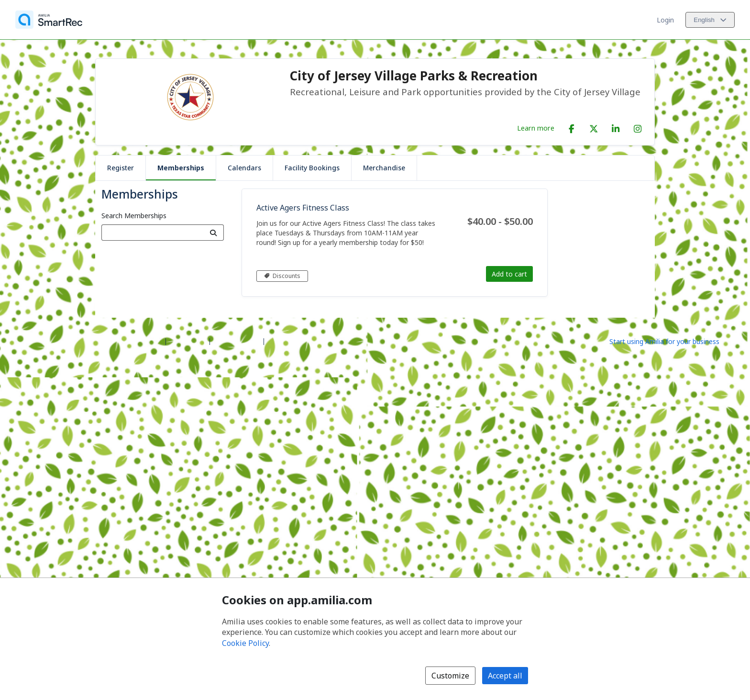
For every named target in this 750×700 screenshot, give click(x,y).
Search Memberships (134, 216)
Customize (450, 676)
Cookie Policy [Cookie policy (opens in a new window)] (245, 643)
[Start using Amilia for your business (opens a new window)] (673, 341)
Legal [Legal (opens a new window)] (276, 341)
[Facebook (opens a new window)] (572, 127)
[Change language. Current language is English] (710, 20)
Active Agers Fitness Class (303, 208)
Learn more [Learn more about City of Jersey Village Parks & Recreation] (536, 128)
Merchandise (384, 168)
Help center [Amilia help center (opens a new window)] (188, 341)
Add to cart (509, 274)
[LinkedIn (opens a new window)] (616, 127)
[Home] (49, 20)
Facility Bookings (312, 168)
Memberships (181, 168)
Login (665, 20)
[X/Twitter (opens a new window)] (594, 127)
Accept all (505, 676)
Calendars (244, 168)
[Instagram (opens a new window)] (638, 127)
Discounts (282, 276)
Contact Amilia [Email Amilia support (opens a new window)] (237, 341)
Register (121, 168)
